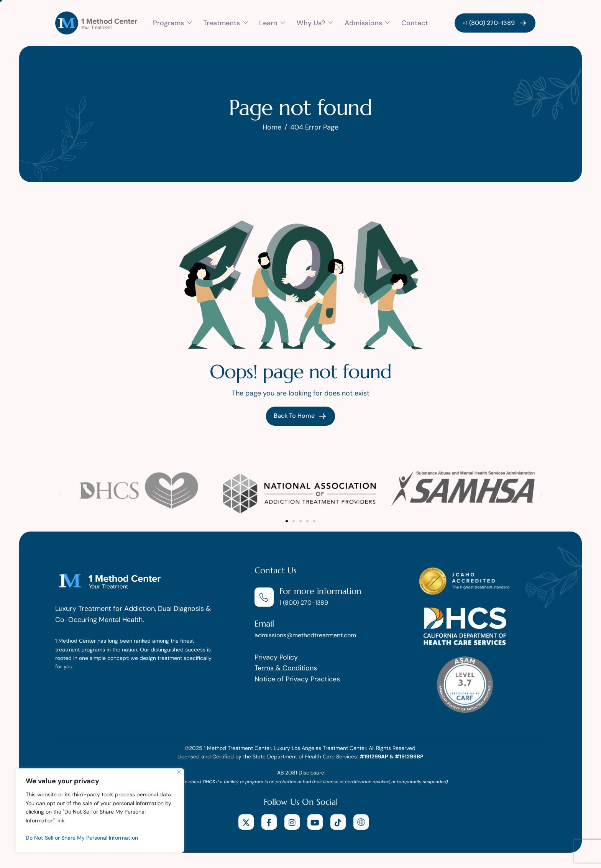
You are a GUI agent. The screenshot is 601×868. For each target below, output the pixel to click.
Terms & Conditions (286, 668)
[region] (100, 811)
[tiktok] (338, 822)
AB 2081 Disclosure (301, 773)
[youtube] (315, 822)
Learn (272, 23)
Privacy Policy (276, 657)
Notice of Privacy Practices (297, 679)
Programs (172, 23)
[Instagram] (292, 822)
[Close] (179, 772)
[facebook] (269, 822)
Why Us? (315, 23)
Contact (415, 23)
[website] (361, 822)
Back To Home (300, 416)
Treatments (225, 23)
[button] (60, 494)
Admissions (367, 23)
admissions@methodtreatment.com (305, 635)
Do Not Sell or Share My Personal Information (82, 838)
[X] (246, 822)
